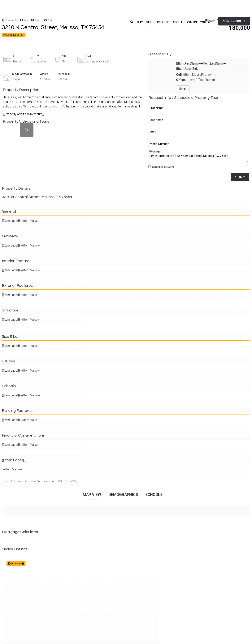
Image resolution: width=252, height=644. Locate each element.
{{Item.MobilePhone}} (194, 75)
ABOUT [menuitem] (175, 22)
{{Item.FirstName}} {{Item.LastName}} (201, 63)
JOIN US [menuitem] (189, 22)
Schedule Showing (163, 167)
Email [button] (183, 89)
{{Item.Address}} (14, 560)
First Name (198, 108)
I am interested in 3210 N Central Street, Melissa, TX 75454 (198, 157)
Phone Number (198, 144)
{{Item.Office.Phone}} (196, 80)
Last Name (198, 120)
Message (198, 157)
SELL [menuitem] (146, 22)
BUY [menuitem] (135, 22)
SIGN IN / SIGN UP (234, 21)
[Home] (43, 21)
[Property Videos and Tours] (26, 130)
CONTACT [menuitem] (206, 22)
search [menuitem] (126, 22)
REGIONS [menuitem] (159, 22)
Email (198, 132)
